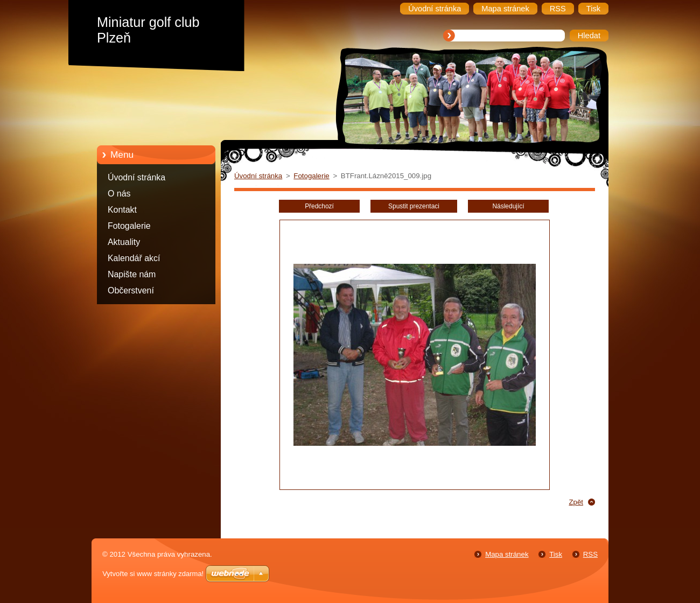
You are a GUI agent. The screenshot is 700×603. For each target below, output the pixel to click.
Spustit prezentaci (414, 206)
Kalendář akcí (134, 258)
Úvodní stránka (136, 177)
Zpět (576, 502)
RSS (590, 554)
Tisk (556, 554)
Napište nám (132, 274)
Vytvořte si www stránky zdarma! (153, 574)
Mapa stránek (507, 554)
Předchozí (319, 206)
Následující (508, 206)
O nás (119, 194)
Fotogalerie (129, 226)
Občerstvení (131, 290)
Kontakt (122, 210)
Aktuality (124, 242)
